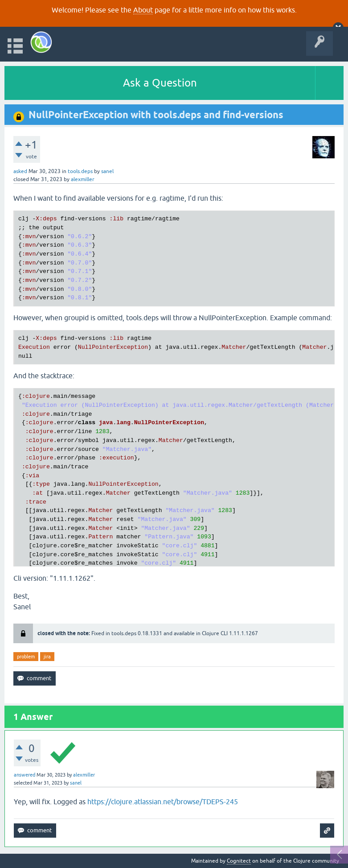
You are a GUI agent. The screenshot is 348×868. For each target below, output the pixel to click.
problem (26, 657)
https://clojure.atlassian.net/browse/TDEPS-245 (163, 802)
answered (25, 775)
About (143, 10)
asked (20, 171)
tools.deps (80, 171)
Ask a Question (160, 83)
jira (47, 657)
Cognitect (239, 861)
